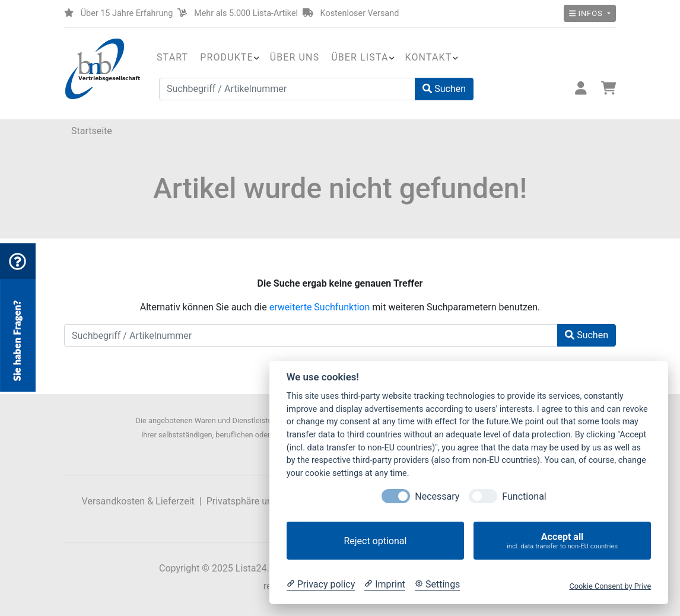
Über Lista (360, 57)
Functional (524, 496)
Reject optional (375, 541)
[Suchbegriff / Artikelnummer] (287, 89)
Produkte (226, 57)
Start (172, 57)
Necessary (437, 496)
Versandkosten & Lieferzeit (138, 501)
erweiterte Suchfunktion (320, 307)
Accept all (562, 541)
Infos (587, 13)
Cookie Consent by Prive (610, 586)
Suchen (444, 89)
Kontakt (429, 57)
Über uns (295, 57)
